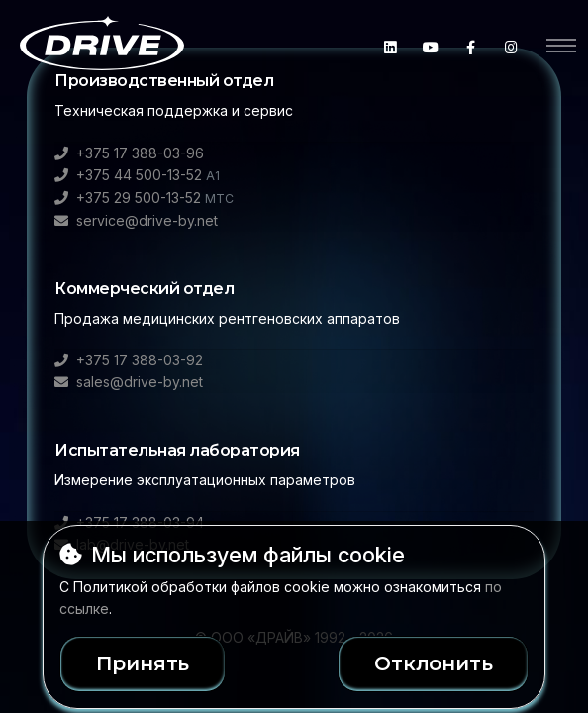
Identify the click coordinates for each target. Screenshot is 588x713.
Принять (143, 663)
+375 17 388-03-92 (129, 360)
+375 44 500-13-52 (137, 175)
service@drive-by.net (136, 220)
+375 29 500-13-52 (144, 198)
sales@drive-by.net (129, 382)
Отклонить (433, 663)
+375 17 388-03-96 (129, 153)
